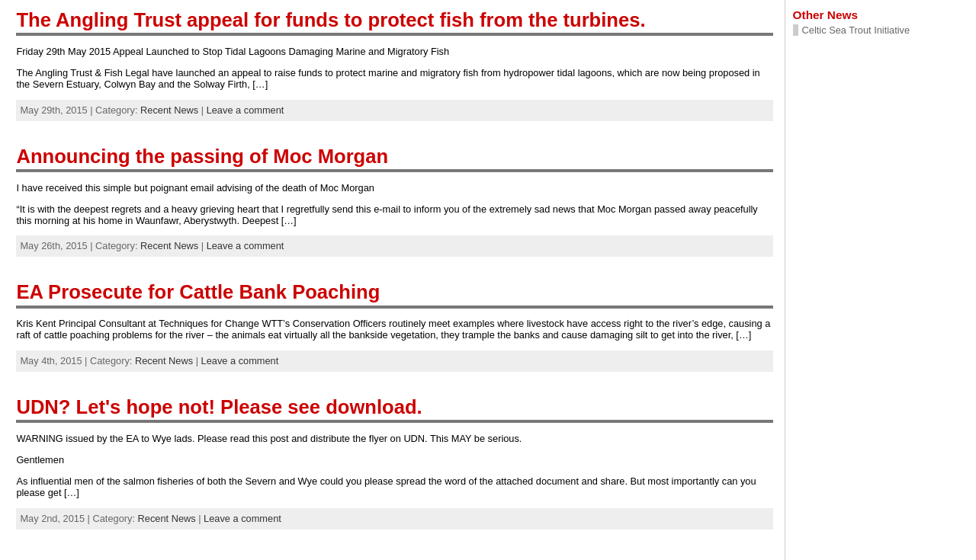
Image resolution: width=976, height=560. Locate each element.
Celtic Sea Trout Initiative (856, 30)
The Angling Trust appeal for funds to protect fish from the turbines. (331, 20)
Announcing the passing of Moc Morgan (202, 156)
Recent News (169, 110)
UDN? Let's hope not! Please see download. (219, 407)
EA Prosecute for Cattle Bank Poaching (198, 292)
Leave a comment (246, 110)
